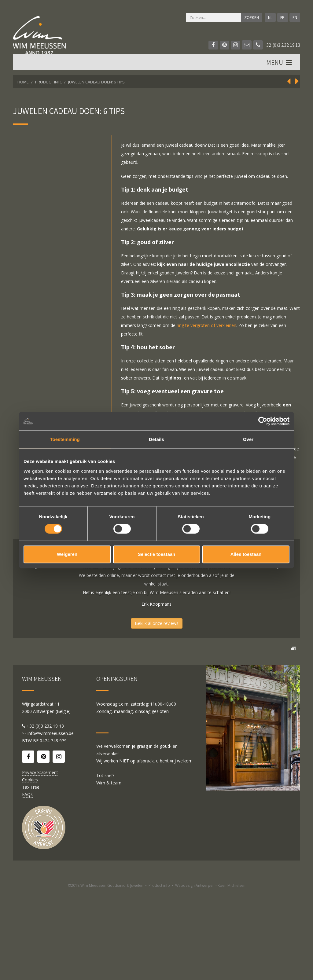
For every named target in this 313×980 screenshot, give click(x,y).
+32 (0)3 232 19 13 (277, 45)
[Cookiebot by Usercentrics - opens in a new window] (263, 421)
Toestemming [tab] (65, 439)
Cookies (30, 867)
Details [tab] (156, 439)
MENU (279, 64)
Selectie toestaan (157, 554)
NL (270, 17)
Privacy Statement (40, 860)
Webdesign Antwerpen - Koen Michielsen (210, 973)
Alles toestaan (246, 554)
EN (295, 17)
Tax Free (31, 875)
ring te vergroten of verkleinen (206, 325)
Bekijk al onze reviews (157, 623)
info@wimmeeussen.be (51, 821)
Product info (159, 973)
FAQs (27, 882)
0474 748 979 (53, 828)
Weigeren (67, 554)
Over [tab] (248, 439)
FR (282, 17)
